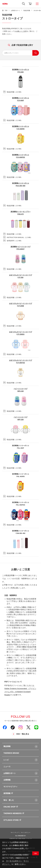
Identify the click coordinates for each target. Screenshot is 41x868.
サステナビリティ (10, 787)
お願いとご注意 (21, 31)
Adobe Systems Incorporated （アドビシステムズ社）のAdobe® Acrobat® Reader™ (20, 692)
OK (35, 854)
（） (13, 92)
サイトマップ (15, 833)
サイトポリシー (26, 833)
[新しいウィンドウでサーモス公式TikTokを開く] (13, 727)
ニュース (7, 767)
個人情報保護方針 (21, 836)
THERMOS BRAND (11, 753)
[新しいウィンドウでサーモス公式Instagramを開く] (21, 727)
